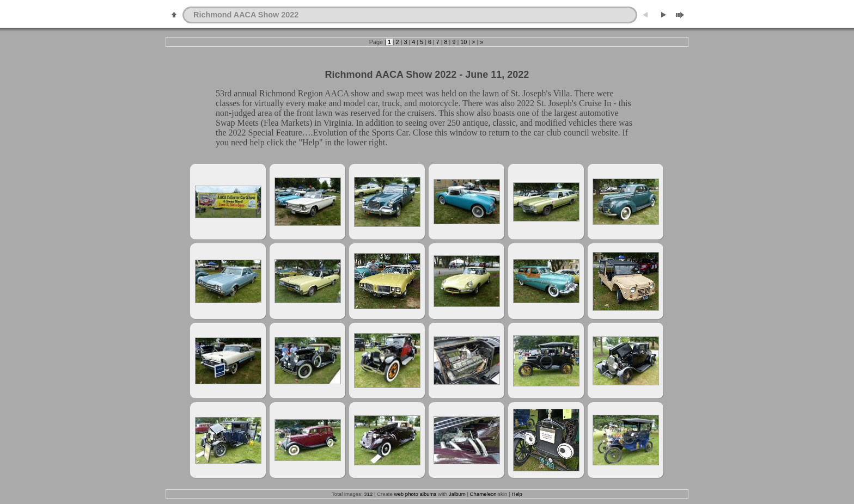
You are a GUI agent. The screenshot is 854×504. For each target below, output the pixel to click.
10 (463, 42)
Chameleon (483, 494)
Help (517, 494)
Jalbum (457, 494)
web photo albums (416, 494)
